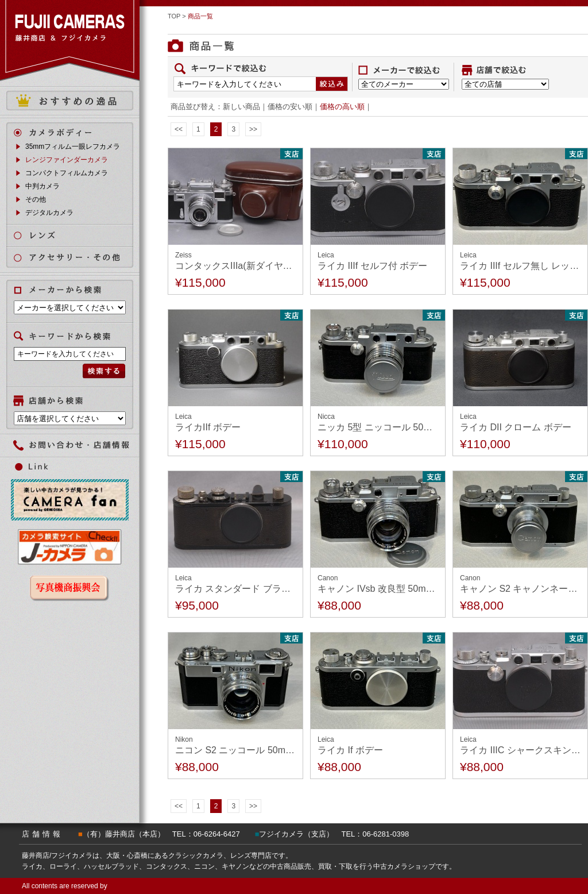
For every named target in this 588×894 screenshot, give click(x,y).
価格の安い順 (290, 107)
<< (179, 129)
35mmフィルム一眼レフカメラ (73, 147)
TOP (174, 16)
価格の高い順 (342, 107)
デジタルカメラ (49, 213)
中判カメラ (42, 186)
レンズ (77, 235)
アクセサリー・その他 (77, 258)
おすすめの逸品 (70, 101)
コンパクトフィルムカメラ (67, 173)
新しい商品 (241, 107)
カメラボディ (77, 132)
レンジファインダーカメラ (67, 160)
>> (253, 129)
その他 (36, 199)
